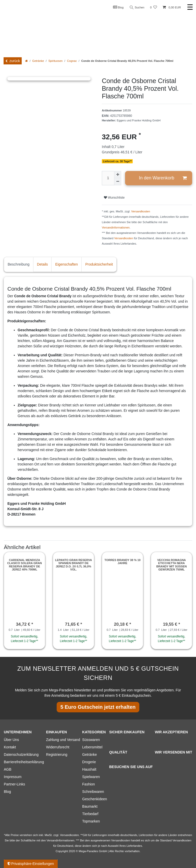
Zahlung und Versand (63, 740)
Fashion (89, 784)
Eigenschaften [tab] (66, 264)
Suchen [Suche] (137, 8)
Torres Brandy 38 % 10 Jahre (122, 562)
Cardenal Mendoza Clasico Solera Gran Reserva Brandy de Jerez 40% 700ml (24, 565)
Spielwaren (91, 777)
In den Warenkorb (163, 178)
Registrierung (57, 755)
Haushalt (89, 769)
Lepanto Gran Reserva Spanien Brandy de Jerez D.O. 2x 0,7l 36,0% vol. (74, 565)
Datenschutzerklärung (21, 755)
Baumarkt (90, 806)
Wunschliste (114, 198)
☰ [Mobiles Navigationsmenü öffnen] (190, 7)
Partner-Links (14, 784)
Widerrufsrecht (58, 747)
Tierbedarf (90, 814)
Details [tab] (42, 264)
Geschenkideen (95, 799)
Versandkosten (141, 211)
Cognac (72, 61)
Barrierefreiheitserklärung (24, 762)
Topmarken (91, 821)
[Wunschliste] (154, 8)
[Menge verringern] (118, 182)
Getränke (38, 61)
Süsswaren (91, 740)
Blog (118, 7)
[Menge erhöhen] (118, 175)
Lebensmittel (92, 747)
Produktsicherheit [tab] (99, 264)
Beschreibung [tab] (19, 264)
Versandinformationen (116, 227)
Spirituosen (55, 61)
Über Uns (11, 740)
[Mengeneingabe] (108, 178)
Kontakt (10, 747)
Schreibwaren (93, 792)
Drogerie (89, 762)
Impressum (13, 777)
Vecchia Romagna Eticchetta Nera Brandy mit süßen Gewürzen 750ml (171, 565)
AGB (8, 769)
